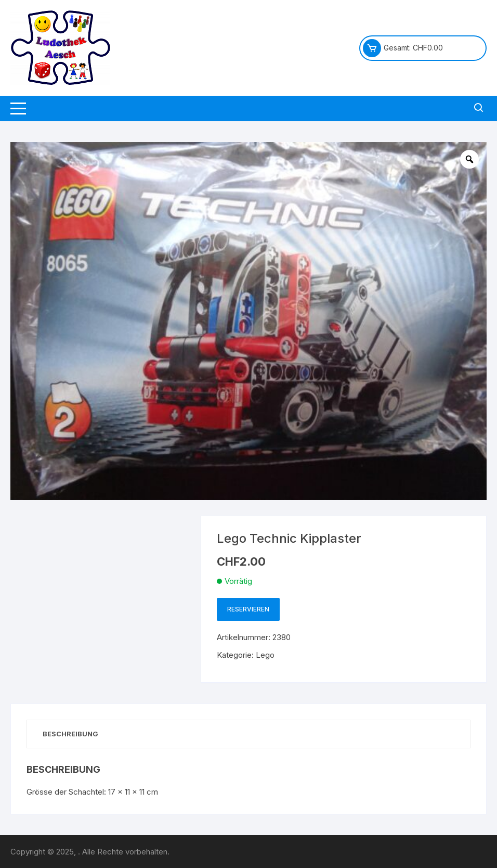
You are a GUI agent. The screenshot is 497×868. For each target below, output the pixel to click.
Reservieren (248, 609)
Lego (265, 655)
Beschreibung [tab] (70, 734)
